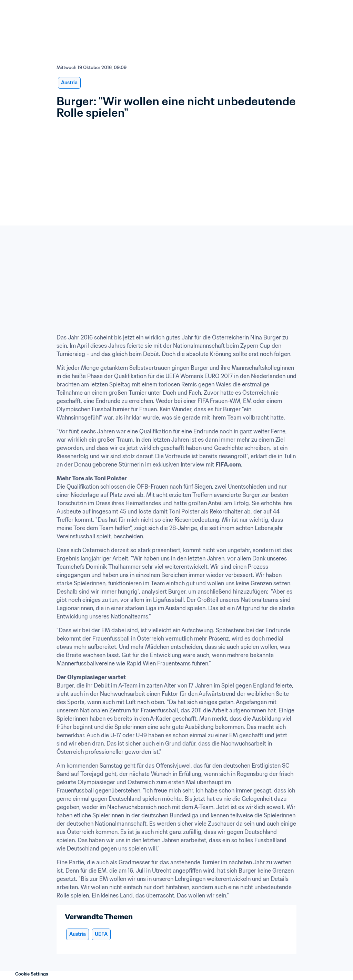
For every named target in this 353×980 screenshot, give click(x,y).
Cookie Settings (32, 974)
